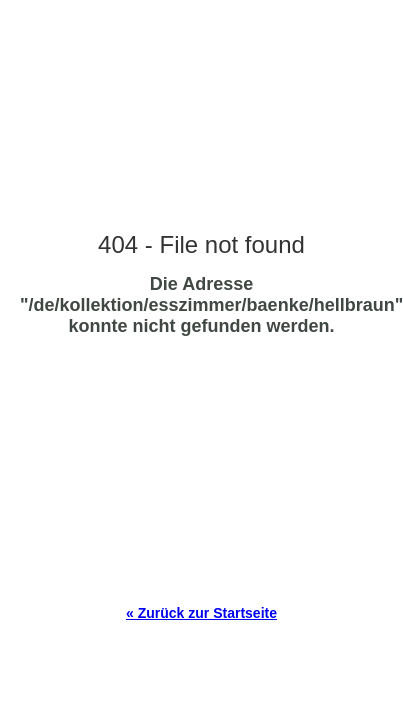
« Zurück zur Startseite (201, 613)
